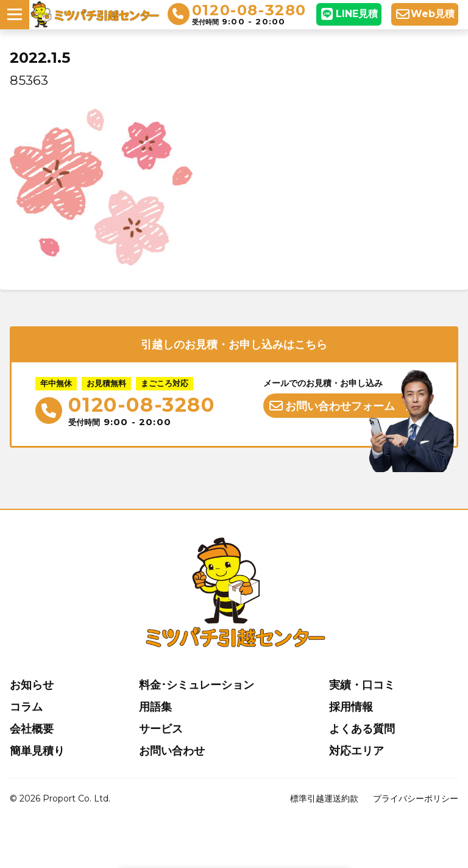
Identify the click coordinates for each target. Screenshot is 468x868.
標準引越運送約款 (324, 798)
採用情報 (351, 707)
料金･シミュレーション (197, 685)
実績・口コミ (362, 685)
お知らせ (32, 685)
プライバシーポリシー (416, 798)
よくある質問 (362, 729)
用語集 (155, 707)
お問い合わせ (172, 751)
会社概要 (32, 729)
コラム (26, 707)
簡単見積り (37, 751)
